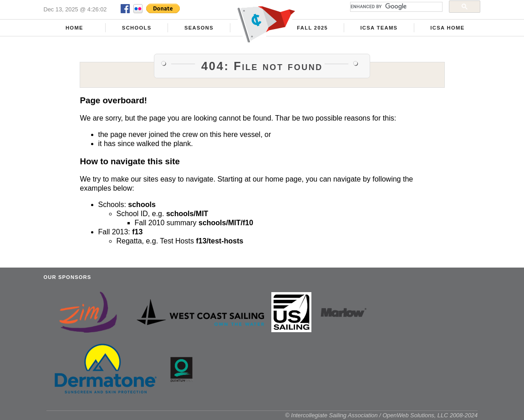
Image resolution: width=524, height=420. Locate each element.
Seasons (199, 28)
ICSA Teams (379, 28)
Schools (137, 28)
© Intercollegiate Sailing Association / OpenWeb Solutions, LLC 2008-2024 (381, 415)
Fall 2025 (312, 28)
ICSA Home (447, 28)
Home (74, 28)
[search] (395, 7)
